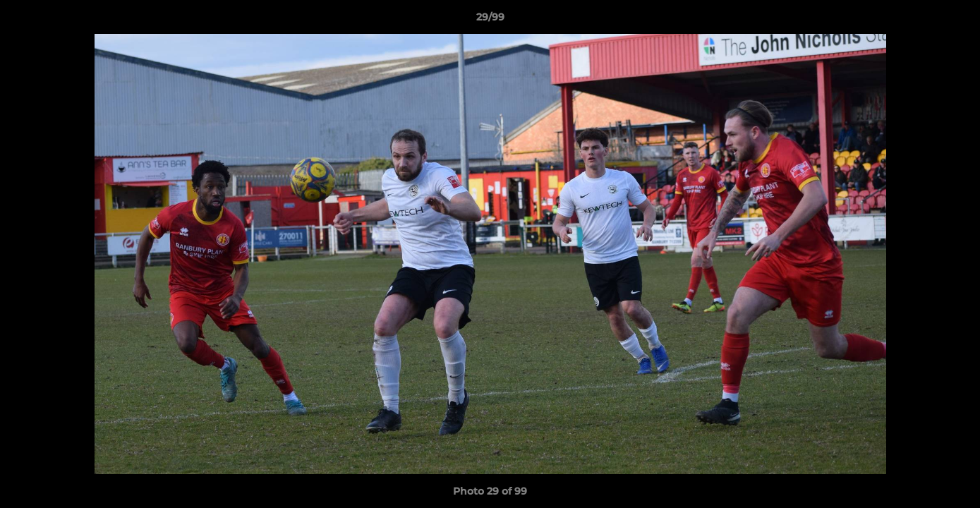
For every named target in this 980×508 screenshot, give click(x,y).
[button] (955, 20)
